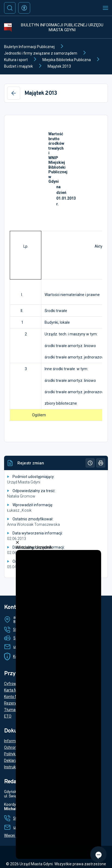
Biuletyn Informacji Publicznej (29, 47)
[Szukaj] (10, 8)
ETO (8, 716)
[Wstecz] (14, 93)
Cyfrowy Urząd (17, 684)
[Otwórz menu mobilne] (105, 8)
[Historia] (90, 463)
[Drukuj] (101, 463)
